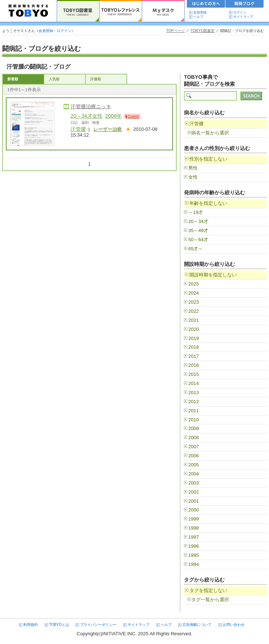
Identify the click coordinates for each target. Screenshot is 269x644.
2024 (194, 293)
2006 (194, 456)
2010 (194, 420)
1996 (194, 546)
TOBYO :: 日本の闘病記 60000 (29, 11)
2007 (194, 447)
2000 (194, 510)
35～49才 (198, 230)
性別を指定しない (208, 159)
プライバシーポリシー (98, 625)
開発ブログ (245, 5)
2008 (194, 438)
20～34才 (198, 221)
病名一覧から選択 (210, 133)
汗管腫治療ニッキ (91, 106)
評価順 (96, 79)
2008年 (113, 116)
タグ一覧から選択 (210, 600)
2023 (194, 302)
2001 (194, 501)
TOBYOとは (59, 625)
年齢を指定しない (208, 203)
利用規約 (31, 625)
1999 (194, 519)
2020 (194, 329)
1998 (194, 528)
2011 (194, 411)
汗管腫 (78, 129)
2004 (194, 474)
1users (133, 116)
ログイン (240, 12)
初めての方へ (206, 5)
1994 (194, 564)
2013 (194, 392)
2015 (194, 374)
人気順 (54, 79)
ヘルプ (200, 17)
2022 (194, 311)
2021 (194, 320)
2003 (194, 483)
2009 (194, 428)
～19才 (196, 212)
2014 (194, 383)
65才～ (196, 249)
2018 (194, 347)
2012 (194, 402)
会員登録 (200, 12)
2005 (194, 465)
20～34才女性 (87, 116)
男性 (193, 168)
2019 (194, 338)
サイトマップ (243, 17)
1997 (194, 537)
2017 (194, 356)
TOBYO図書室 (202, 31)
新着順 (13, 79)
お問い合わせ (234, 625)
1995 (194, 555)
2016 (194, 365)
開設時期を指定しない (213, 275)
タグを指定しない (208, 590)
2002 (194, 492)
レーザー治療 (108, 129)
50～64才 (198, 240)
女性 (193, 177)
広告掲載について (197, 625)
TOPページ (175, 31)
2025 (194, 284)
